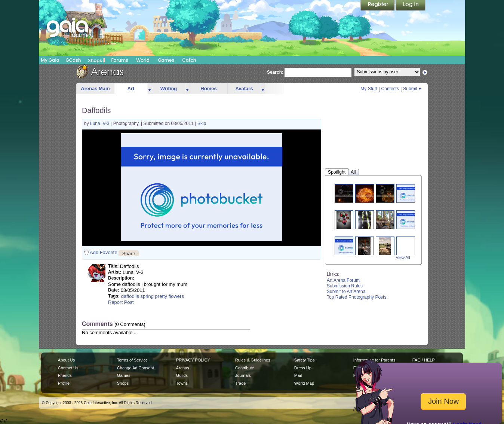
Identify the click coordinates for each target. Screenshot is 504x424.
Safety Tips (305, 360)
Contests (390, 89)
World (143, 60)
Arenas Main (95, 89)
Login (411, 6)
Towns (182, 383)
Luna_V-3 (100, 123)
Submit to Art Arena (346, 292)
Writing (169, 89)
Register (378, 6)
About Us (66, 360)
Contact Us (68, 368)
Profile (64, 383)
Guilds (182, 375)
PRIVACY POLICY (193, 360)
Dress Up (303, 368)
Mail (298, 375)
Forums (119, 60)
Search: (275, 72)
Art (131, 89)
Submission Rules (345, 286)
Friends (65, 375)
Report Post (121, 302)
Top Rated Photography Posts (357, 297)
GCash (73, 60)
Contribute (245, 368)
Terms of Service (132, 360)
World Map (304, 383)
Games (166, 60)
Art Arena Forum (343, 280)
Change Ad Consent (136, 368)
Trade (240, 383)
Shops (97, 60)
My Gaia (50, 60)
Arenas (183, 368)
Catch (189, 60)
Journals (243, 375)
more (150, 89)
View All (403, 257)
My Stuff (369, 89)
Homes (208, 89)
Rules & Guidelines (253, 360)
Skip (202, 123)
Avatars (244, 89)
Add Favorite (104, 252)
